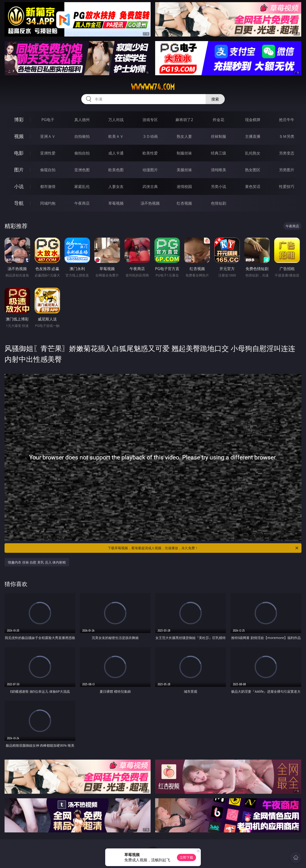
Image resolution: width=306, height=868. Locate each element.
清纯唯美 (219, 170)
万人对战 (116, 120)
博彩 (19, 120)
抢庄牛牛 (287, 120)
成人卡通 (116, 153)
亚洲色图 (82, 170)
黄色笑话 (253, 186)
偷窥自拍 (48, 170)
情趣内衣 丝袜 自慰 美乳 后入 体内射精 (37, 562)
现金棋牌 (253, 120)
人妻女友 (116, 186)
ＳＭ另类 (287, 136)
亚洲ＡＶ (48, 136)
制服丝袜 (184, 153)
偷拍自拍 (82, 153)
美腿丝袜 (184, 170)
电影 (19, 153)
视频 (19, 136)
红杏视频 (184, 203)
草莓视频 (116, 203)
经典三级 (219, 153)
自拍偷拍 (82, 136)
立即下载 (186, 857)
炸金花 (219, 120)
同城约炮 (48, 203)
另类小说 (219, 186)
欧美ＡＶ (116, 136)
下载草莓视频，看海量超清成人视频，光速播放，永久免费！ (203, 548)
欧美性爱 (150, 153)
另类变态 (287, 153)
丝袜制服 (219, 136)
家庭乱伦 (82, 186)
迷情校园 (184, 186)
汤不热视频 (150, 203)
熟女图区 (253, 170)
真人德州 (82, 120)
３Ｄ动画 (150, 136)
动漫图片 (150, 170)
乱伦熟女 (253, 153)
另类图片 (287, 170)
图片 (19, 170)
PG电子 (48, 120)
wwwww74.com (153, 87)
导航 (19, 203)
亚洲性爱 (48, 153)
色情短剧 (219, 203)
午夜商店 (82, 203)
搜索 (215, 99)
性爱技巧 (287, 186)
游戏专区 (150, 120)
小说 (19, 186)
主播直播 (253, 136)
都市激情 (48, 186)
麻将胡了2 (184, 120)
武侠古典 (150, 186)
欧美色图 (116, 170)
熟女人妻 (184, 136)
